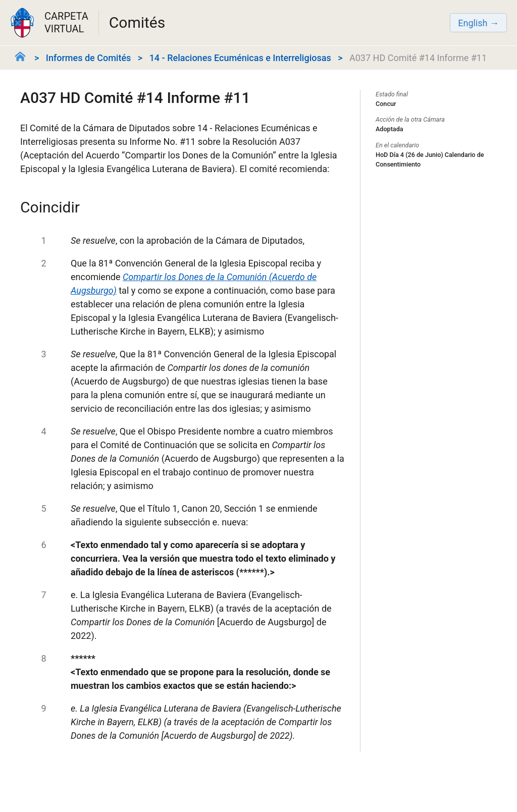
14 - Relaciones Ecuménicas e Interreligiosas (240, 58)
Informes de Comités (89, 58)
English (473, 23)
